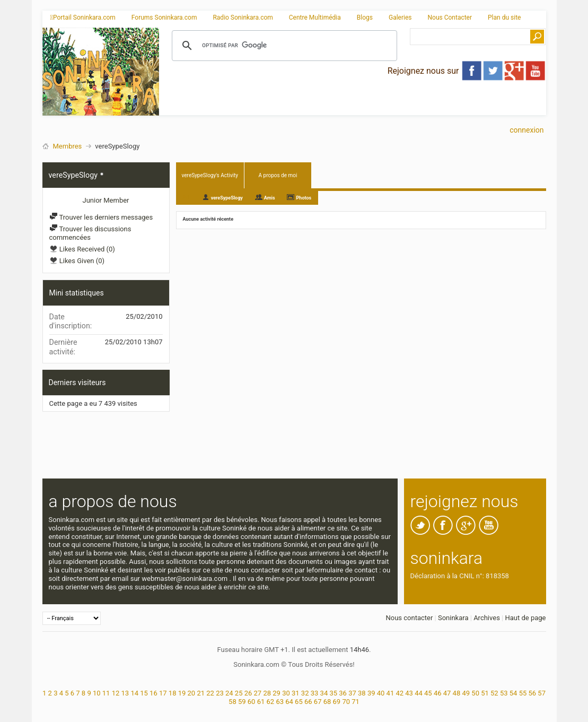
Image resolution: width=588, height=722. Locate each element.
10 (97, 693)
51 (485, 693)
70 (346, 702)
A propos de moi (278, 175)
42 (400, 693)
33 (315, 693)
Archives (487, 618)
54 (514, 693)
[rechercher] (283, 46)
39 (371, 693)
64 (289, 702)
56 (532, 693)
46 (438, 693)
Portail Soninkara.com (83, 18)
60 (252, 702)
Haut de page (525, 618)
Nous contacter (409, 618)
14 (134, 693)
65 (299, 702)
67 (318, 702)
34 (324, 693)
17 (163, 693)
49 (466, 693)
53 (504, 693)
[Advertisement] (353, 107)
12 (116, 693)
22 (210, 693)
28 (267, 693)
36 (343, 693)
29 (277, 693)
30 (286, 693)
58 (232, 702)
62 (271, 702)
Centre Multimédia (315, 18)
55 (523, 693)
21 (201, 693)
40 (381, 693)
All (186, 197)
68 (327, 702)
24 (229, 693)
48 (457, 693)
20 (192, 693)
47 (447, 693)
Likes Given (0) (77, 261)
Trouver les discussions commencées (90, 233)
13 (125, 693)
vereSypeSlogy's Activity (210, 175)
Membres (68, 146)
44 (419, 693)
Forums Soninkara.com (164, 18)
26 (248, 693)
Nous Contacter (450, 18)
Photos (304, 198)
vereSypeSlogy (227, 198)
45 (428, 693)
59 (242, 702)
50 (475, 693)
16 (153, 693)
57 (542, 693)
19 (182, 693)
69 (337, 702)
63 (280, 702)
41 (390, 693)
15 (144, 693)
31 (296, 693)
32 (305, 693)
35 (333, 693)
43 (409, 693)
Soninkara (453, 618)
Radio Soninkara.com (243, 18)
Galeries (400, 18)
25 (239, 693)
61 (261, 702)
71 (356, 702)
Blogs (365, 18)
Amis (270, 198)
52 (494, 693)
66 (308, 702)
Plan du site (504, 18)
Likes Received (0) (82, 249)
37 (352, 693)
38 (362, 693)
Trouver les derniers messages (101, 217)
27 (258, 693)
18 (173, 693)
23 (220, 693)
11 (106, 693)
